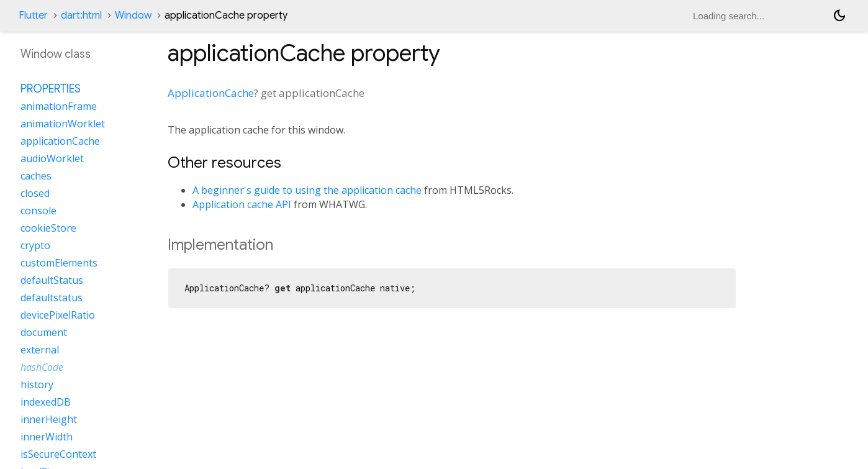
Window (133, 16)
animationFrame (59, 106)
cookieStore (48, 228)
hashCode (42, 367)
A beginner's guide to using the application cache (307, 190)
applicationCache (60, 141)
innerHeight (49, 419)
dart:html (81, 16)
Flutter (33, 16)
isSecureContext (58, 454)
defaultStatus (52, 280)
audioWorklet (52, 158)
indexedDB (46, 402)
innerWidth (47, 437)
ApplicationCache (211, 93)
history (37, 385)
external (40, 350)
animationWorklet (63, 124)
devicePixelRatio (58, 315)
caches (36, 176)
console (38, 211)
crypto (35, 245)
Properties (51, 89)
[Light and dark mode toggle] (839, 16)
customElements (59, 263)
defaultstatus (52, 298)
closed (35, 193)
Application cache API (242, 204)
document (44, 332)
